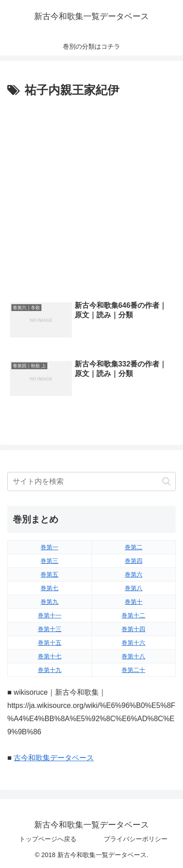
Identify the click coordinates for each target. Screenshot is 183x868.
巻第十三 (50, 629)
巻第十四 (133, 629)
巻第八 (134, 588)
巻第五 (49, 574)
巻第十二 (133, 615)
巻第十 (134, 602)
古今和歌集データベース (54, 758)
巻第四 (134, 561)
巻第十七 (50, 656)
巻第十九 (50, 670)
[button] (166, 481)
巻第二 (134, 547)
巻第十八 (133, 656)
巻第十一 (50, 615)
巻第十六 (133, 643)
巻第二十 (133, 670)
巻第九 (49, 602)
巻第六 (134, 574)
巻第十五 (50, 643)
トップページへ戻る (48, 839)
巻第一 (49, 547)
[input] (91, 482)
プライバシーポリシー (136, 839)
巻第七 (49, 588)
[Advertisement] (91, 197)
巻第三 (49, 561)
